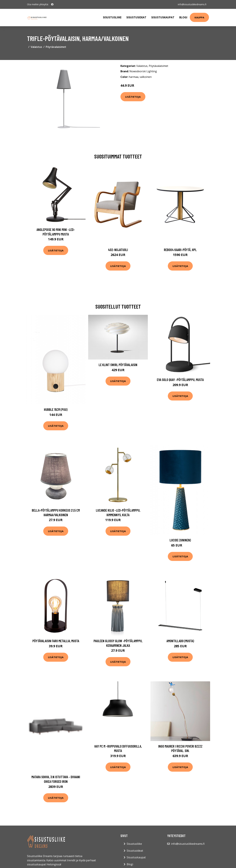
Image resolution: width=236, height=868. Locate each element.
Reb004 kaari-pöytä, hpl (180, 250)
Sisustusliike (112, 17)
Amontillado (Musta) (180, 641)
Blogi (183, 17)
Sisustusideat (136, 17)
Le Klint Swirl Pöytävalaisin (118, 365)
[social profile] (52, 4)
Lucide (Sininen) (180, 540)
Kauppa (199, 17)
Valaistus (36, 47)
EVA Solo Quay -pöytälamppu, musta (180, 380)
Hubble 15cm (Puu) (56, 409)
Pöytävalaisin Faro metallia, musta (56, 641)
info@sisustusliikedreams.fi (192, 4)
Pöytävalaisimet (56, 47)
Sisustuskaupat (163, 17)
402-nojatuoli (118, 250)
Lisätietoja (133, 97)
